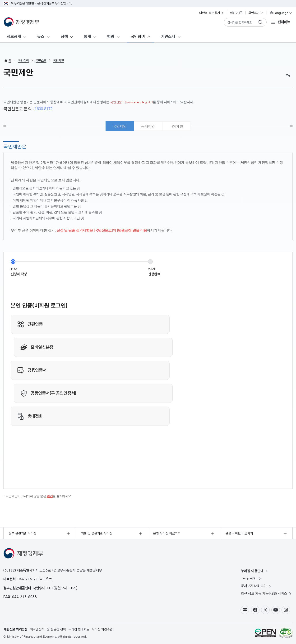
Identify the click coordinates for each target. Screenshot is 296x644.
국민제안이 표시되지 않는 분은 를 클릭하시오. (41, 496)
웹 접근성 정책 (56, 629)
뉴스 (41, 36)
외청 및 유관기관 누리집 (97, 533)
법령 (111, 36)
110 (49, 588)
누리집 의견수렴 (102, 629)
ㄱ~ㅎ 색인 (251, 578)
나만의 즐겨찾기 (212, 13)
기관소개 (168, 36)
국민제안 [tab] (120, 126)
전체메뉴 (284, 22)
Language (281, 13)
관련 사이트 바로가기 (239, 533)
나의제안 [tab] (176, 126)
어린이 (236, 13)
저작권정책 (37, 629)
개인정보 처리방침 (16, 629)
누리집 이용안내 (255, 571)
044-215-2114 (30, 579)
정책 (64, 36)
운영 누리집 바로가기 (167, 533)
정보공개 (14, 36)
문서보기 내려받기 (256, 586)
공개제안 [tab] (148, 126)
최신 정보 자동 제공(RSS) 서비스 (267, 593)
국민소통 (41, 60)
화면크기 (256, 13)
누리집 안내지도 (79, 629)
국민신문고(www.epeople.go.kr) (133, 102)
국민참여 (138, 36)
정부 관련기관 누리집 (23, 533)
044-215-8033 (24, 597)
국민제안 (58, 60)
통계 (88, 36)
